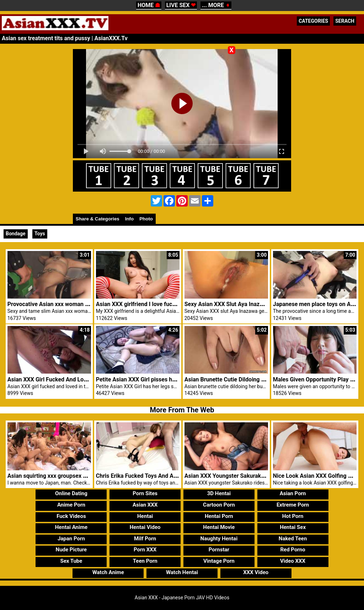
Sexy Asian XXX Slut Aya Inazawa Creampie (240, 304)
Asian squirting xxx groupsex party (52, 476)
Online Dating (71, 493)
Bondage (16, 234)
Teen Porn (145, 561)
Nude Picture (71, 550)
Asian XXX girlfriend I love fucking (140, 304)
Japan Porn (71, 539)
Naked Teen (293, 539)
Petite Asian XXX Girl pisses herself (141, 379)
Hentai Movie (219, 527)
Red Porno (293, 550)
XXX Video (256, 572)
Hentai (145, 516)
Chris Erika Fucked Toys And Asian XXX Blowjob (157, 476)
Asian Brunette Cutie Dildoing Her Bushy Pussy (245, 379)
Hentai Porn (219, 516)
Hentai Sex (293, 527)
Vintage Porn (219, 561)
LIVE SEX (181, 5)
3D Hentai (219, 493)
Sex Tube (71, 561)
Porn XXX (145, 550)
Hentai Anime (71, 527)
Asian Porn (293, 493)
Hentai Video (145, 527)
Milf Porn (145, 539)
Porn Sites (145, 493)
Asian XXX (145, 505)
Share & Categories (98, 219)
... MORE (216, 5)
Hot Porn (293, 516)
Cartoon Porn (219, 505)
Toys (40, 234)
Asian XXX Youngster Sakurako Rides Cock (239, 476)
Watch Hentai (182, 572)
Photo (146, 219)
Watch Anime (108, 572)
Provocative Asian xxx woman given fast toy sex (69, 304)
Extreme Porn (293, 505)
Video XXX (293, 561)
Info (129, 219)
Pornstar (219, 550)
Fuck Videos (71, 516)
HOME (149, 5)
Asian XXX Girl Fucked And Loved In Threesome (68, 379)
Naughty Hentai (219, 539)
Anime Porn (71, 505)
